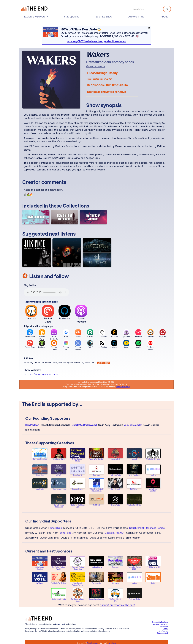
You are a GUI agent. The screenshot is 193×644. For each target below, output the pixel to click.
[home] (35, 9)
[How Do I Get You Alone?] (65, 217)
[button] (37, 17)
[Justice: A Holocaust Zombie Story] (37, 253)
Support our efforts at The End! (117, 606)
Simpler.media (93, 643)
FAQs (165, 629)
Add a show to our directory (160, 625)
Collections (76, 205)
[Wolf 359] (67, 253)
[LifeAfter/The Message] (97, 253)
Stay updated (162, 633)
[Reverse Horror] (36, 217)
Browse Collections (160, 622)
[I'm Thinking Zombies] (93, 217)
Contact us (163, 631)
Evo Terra (112, 643)
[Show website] (96, 374)
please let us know (123, 387)
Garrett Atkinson (96, 66)
